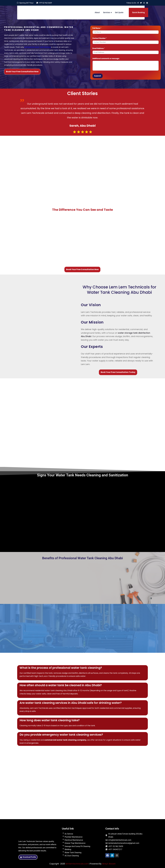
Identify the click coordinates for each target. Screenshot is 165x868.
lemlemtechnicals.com (77, 864)
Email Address (99, 48)
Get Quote (119, 12)
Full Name (97, 28)
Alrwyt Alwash (109, 864)
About (97, 12)
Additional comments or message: (106, 59)
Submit (98, 76)
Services (107, 12)
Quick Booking (138, 12)
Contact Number (100, 38)
